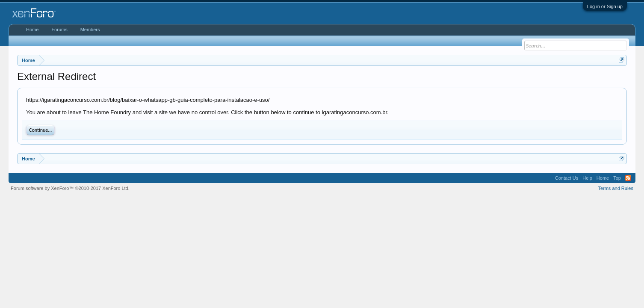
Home (32, 30)
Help (587, 178)
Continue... (40, 130)
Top (617, 178)
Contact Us (567, 178)
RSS (628, 178)
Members (90, 30)
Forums (59, 30)
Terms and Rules (616, 188)
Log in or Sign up (605, 6)
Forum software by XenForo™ (70, 188)
